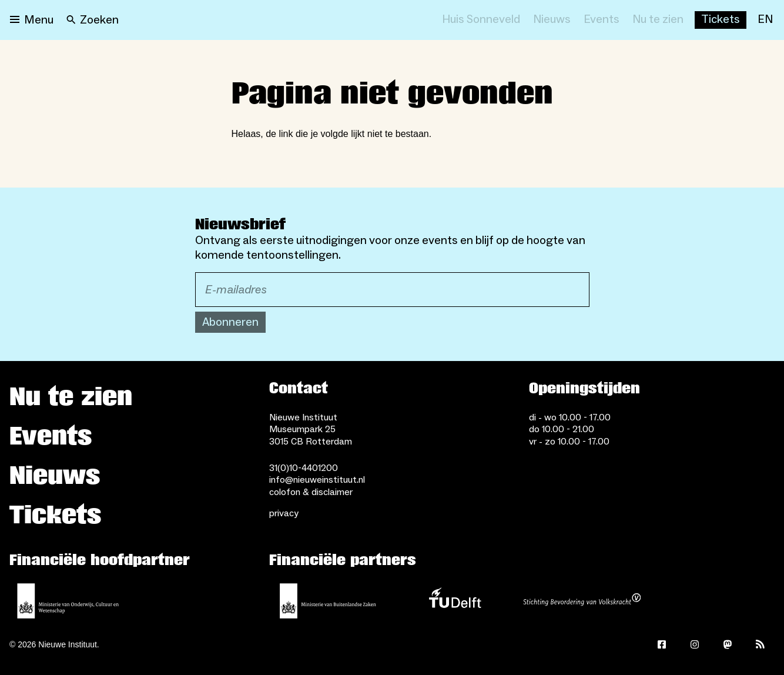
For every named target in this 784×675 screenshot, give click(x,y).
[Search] (93, 20)
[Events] (602, 20)
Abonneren (230, 322)
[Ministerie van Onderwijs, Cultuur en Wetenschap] (68, 601)
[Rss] (760, 644)
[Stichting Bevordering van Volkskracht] (582, 601)
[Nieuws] (552, 20)
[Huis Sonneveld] (481, 20)
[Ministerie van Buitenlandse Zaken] (328, 601)
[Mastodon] (728, 644)
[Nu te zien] (658, 20)
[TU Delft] (455, 601)
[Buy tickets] (721, 20)
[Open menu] (32, 20)
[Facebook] (662, 644)
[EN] (765, 20)
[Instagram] (695, 644)
